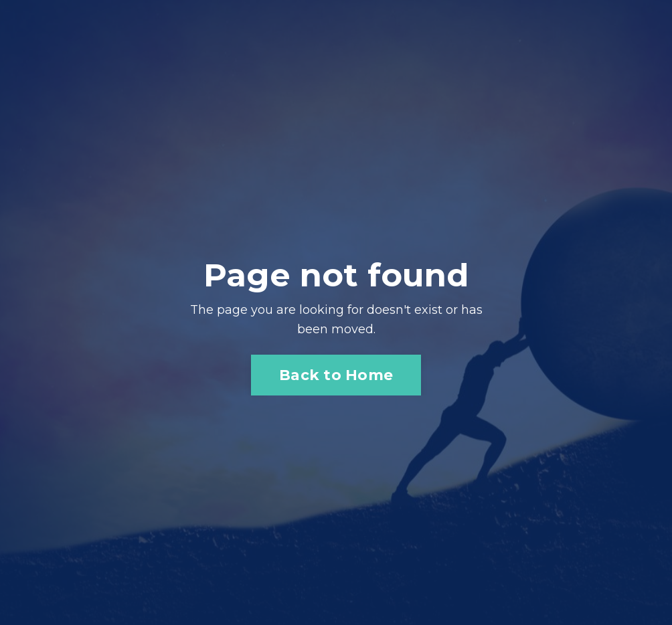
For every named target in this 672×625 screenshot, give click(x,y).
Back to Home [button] (336, 375)
